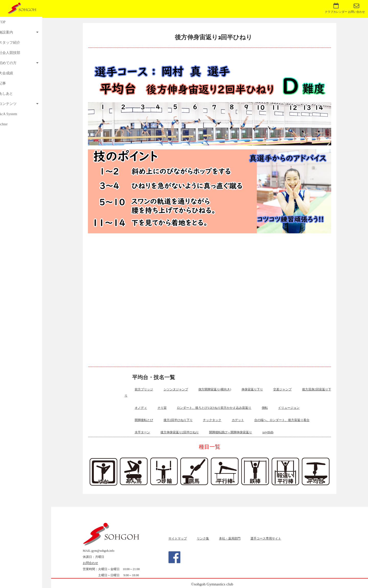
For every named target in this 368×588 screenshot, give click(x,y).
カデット (238, 420)
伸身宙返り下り (252, 389)
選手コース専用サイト (266, 538)
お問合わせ (90, 563)
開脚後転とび (144, 420)
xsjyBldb (268, 432)
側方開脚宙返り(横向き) (215, 389)
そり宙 (162, 408)
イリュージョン (289, 408)
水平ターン (142, 432)
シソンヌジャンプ (176, 389)
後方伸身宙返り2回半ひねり (180, 432)
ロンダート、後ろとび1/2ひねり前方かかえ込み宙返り (214, 408)
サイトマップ (178, 538)
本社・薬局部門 (230, 538)
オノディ (141, 408)
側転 (265, 408)
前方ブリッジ (144, 389)
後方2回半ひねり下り (178, 420)
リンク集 (203, 538)
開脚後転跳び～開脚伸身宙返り (231, 432)
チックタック (212, 420)
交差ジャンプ (282, 389)
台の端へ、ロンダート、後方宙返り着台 (282, 420)
